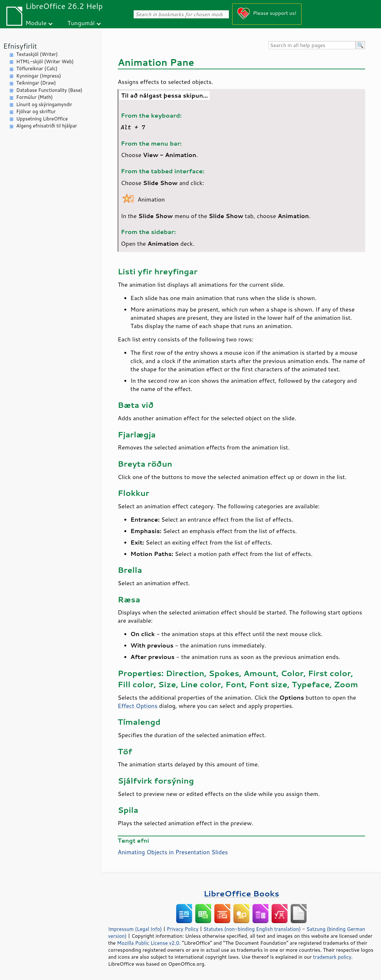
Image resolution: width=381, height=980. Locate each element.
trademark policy (332, 957)
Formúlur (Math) (35, 97)
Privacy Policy (183, 929)
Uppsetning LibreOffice (42, 119)
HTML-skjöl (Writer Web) (45, 62)
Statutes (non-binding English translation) (252, 929)
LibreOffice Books (241, 893)
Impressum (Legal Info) (135, 929)
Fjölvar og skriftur (36, 111)
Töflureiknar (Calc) (37, 69)
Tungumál (81, 23)
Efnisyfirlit (20, 46)
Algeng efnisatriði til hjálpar (47, 126)
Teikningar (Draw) (36, 83)
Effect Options (138, 706)
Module (36, 23)
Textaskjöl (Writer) (37, 54)
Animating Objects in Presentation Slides (173, 852)
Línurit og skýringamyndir (44, 104)
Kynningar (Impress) (39, 76)
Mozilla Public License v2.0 (148, 943)
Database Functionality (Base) (49, 90)
